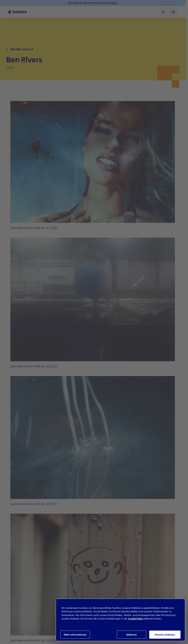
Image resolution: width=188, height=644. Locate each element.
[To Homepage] (19, 12)
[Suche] (163, 12)
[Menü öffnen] (173, 12)
